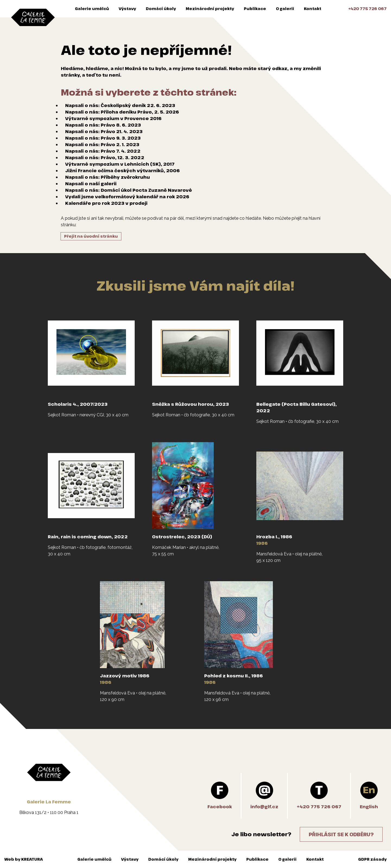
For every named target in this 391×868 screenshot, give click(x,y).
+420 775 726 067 (368, 9)
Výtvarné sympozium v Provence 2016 (113, 118)
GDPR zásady (372, 859)
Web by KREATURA (24, 859)
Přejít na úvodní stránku (91, 236)
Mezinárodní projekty (210, 9)
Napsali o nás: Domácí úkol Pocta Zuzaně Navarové (129, 190)
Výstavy (127, 9)
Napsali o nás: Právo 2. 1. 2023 (102, 144)
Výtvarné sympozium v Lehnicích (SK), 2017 (120, 164)
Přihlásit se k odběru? (341, 834)
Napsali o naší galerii (91, 184)
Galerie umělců (92, 9)
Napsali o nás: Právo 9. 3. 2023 (103, 138)
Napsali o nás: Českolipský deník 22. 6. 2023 (120, 105)
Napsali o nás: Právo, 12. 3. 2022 (105, 158)
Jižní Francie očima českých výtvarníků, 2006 (122, 171)
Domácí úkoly (161, 9)
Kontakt (313, 9)
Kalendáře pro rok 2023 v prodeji (106, 203)
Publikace (255, 9)
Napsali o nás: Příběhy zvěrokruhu (108, 177)
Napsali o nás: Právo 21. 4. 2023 (104, 131)
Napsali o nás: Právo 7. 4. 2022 (103, 151)
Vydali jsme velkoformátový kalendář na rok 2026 (127, 197)
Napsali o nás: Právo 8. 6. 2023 (103, 125)
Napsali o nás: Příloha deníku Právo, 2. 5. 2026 (122, 112)
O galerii (285, 9)
